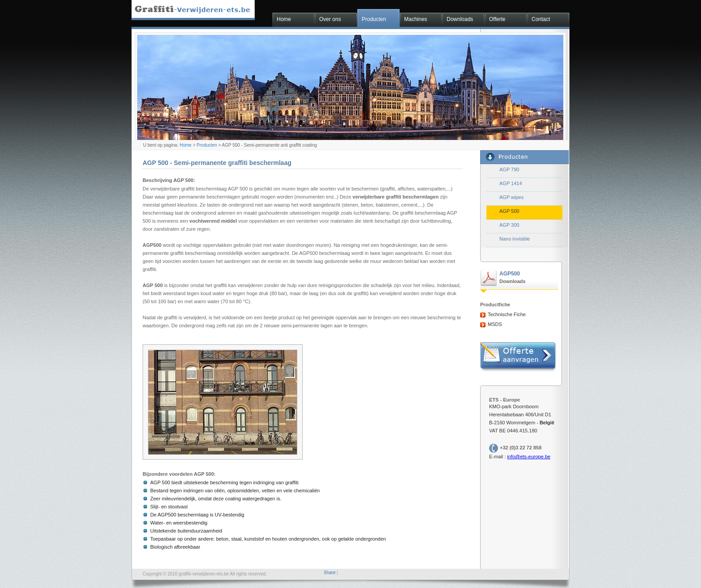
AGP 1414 (511, 183)
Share (330, 573)
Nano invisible (515, 239)
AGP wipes (511, 197)
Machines (416, 19)
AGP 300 (509, 225)
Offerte (497, 19)
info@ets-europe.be (529, 457)
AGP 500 (509, 211)
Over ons (330, 19)
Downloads (460, 19)
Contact (541, 19)
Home (284, 19)
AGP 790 (509, 169)
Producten (374, 19)
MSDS (495, 324)
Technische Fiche (507, 314)
